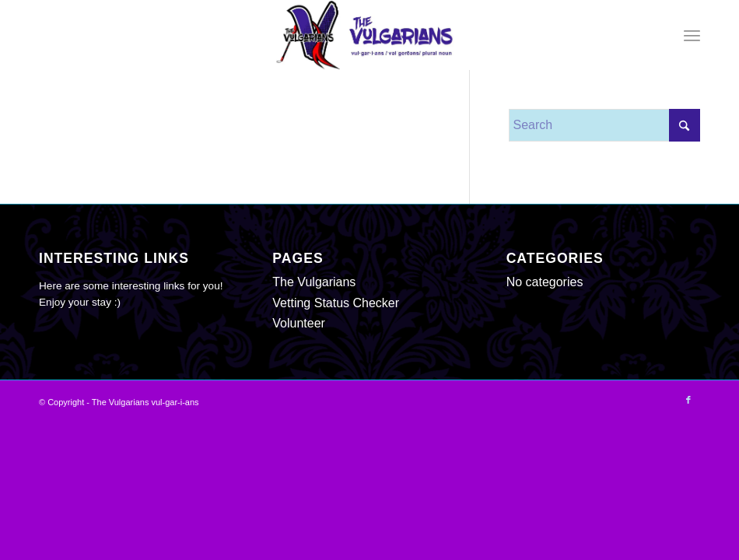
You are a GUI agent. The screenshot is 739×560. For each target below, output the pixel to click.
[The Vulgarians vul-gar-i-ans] (370, 35)
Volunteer (299, 323)
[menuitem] (692, 35)
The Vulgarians (314, 282)
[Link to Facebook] (688, 400)
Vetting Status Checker (336, 303)
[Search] (605, 125)
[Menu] (692, 35)
